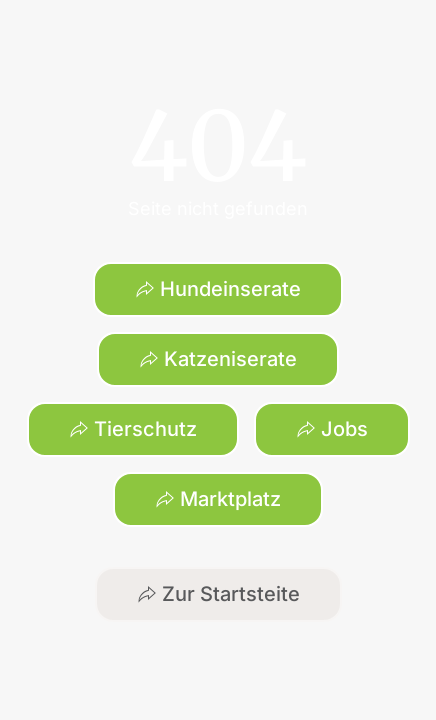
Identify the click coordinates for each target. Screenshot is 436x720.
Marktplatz (218, 499)
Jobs (332, 429)
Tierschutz (133, 429)
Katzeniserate (218, 359)
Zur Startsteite (218, 594)
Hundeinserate (218, 289)
